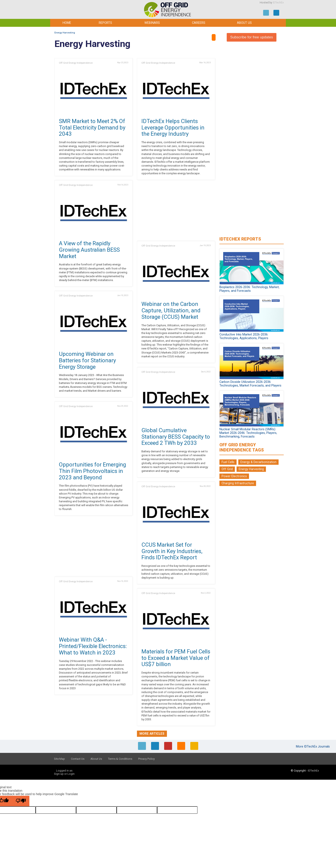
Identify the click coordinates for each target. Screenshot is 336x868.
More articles (152, 734)
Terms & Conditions (120, 759)
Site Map (59, 759)
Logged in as (64, 771)
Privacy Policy (146, 759)
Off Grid (227, 469)
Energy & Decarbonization (258, 462)
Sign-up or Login (64, 774)
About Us (244, 23)
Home (67, 23)
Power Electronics (234, 476)
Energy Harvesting (65, 33)
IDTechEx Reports (240, 239)
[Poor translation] (21, 801)
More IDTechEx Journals (313, 747)
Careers (199, 23)
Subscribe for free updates (251, 37)
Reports (105, 23)
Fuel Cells (228, 462)
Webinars (152, 23)
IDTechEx (278, 3)
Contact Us (78, 759)
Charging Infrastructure (238, 483)
